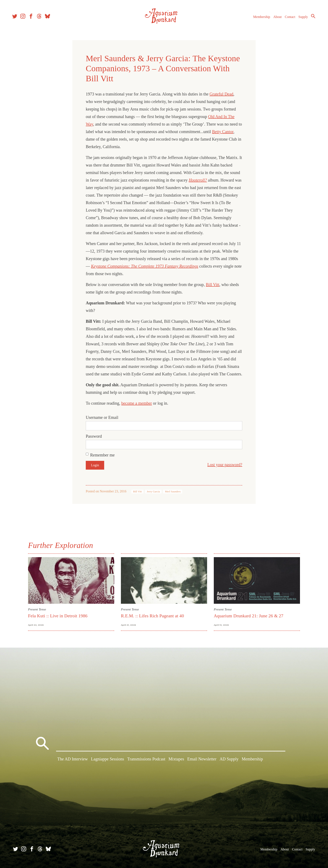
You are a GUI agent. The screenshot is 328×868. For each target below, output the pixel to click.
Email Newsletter (202, 760)
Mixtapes (176, 760)
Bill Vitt (213, 285)
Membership (260, 18)
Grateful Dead (222, 94)
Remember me (102, 455)
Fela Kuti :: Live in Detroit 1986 (58, 616)
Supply (301, 18)
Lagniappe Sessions (108, 760)
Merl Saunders (173, 492)
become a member (137, 403)
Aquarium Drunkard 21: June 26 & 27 (249, 616)
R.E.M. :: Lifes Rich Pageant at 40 (152, 616)
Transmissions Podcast (146, 760)
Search (311, 18)
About (275, 18)
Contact (288, 18)
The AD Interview (73, 760)
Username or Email (102, 417)
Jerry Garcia (153, 492)
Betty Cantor (223, 132)
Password (94, 436)
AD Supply (229, 760)
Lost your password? (225, 465)
